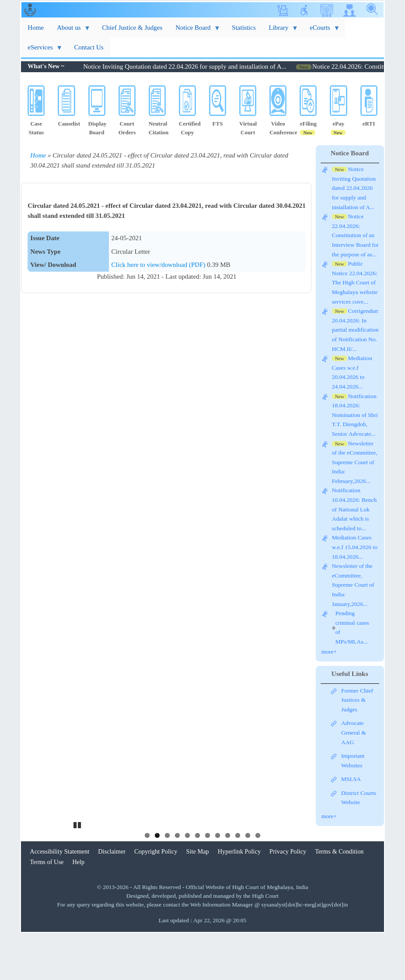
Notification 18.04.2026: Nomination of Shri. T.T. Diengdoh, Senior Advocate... (356, 415)
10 (238, 881)
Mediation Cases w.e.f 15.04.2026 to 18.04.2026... (355, 548)
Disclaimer (112, 897)
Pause (78, 870)
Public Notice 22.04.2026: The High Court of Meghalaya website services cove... (355, 283)
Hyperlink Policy (239, 897)
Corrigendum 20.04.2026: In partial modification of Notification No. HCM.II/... (356, 331)
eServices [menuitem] (42, 51)
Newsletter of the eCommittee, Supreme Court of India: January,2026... (353, 586)
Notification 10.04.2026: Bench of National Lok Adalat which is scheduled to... (354, 510)
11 (248, 881)
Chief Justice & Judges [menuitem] (132, 28)
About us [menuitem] (70, 31)
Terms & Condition (339, 897)
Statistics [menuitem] (244, 28)
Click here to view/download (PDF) (159, 265)
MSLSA (351, 779)
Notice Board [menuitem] (195, 31)
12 (258, 881)
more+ (329, 652)
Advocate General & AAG (354, 732)
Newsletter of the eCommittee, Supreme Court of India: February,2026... (355, 463)
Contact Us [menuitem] (89, 47)
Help (78, 908)
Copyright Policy (156, 897)
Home (38, 155)
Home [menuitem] (36, 28)
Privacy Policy (288, 897)
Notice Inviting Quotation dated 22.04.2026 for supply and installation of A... (200, 66)
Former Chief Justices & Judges (357, 700)
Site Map (198, 897)
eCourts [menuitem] (321, 31)
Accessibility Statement (59, 897)
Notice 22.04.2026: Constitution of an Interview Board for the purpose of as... (355, 236)
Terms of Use (47, 908)
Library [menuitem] (280, 31)
